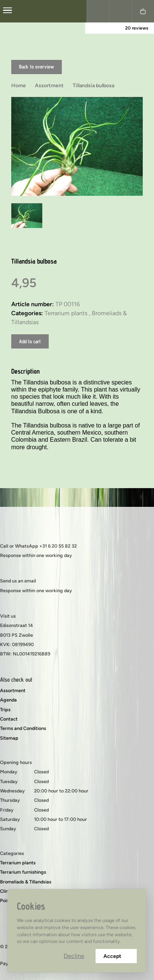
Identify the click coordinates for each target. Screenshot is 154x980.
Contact (9, 719)
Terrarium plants (18, 863)
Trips (5, 710)
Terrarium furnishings (23, 872)
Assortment (13, 690)
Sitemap (9, 738)
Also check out (16, 680)
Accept (116, 956)
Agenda (8, 700)
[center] (7, 11)
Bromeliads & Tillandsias (26, 882)
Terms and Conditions (23, 728)
